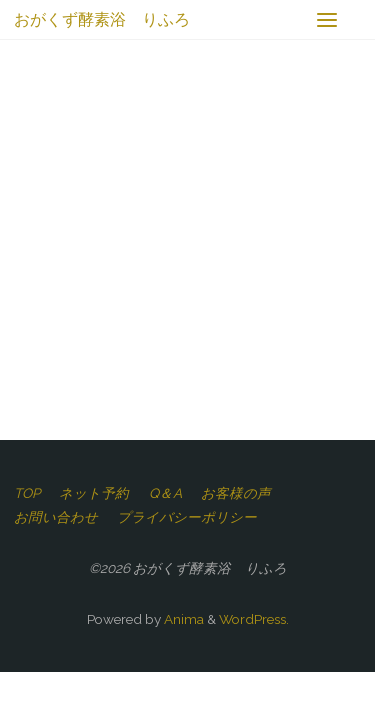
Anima (182, 619)
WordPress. (254, 619)
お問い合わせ (56, 517)
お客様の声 (236, 493)
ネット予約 (94, 493)
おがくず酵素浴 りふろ (102, 19)
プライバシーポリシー (187, 517)
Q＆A (165, 493)
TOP (27, 493)
